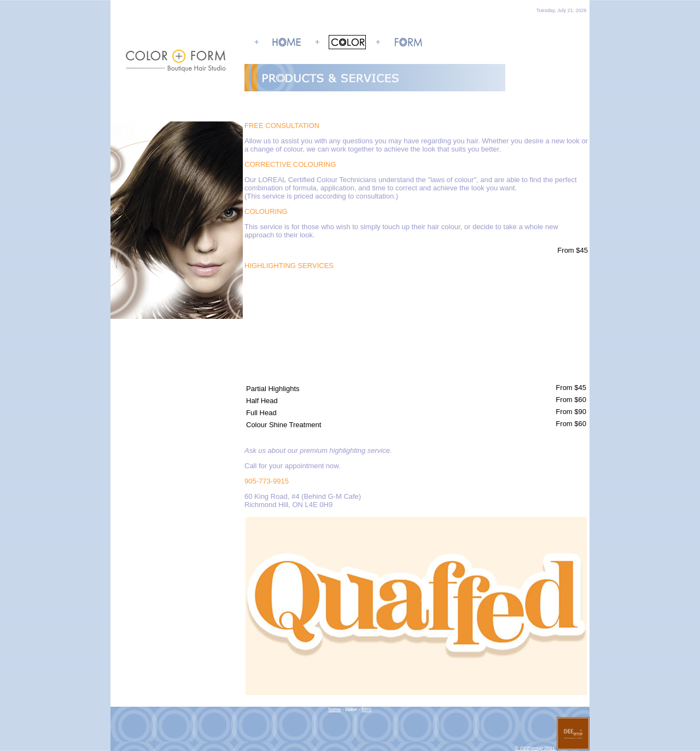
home (335, 709)
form (366, 709)
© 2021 (552, 748)
